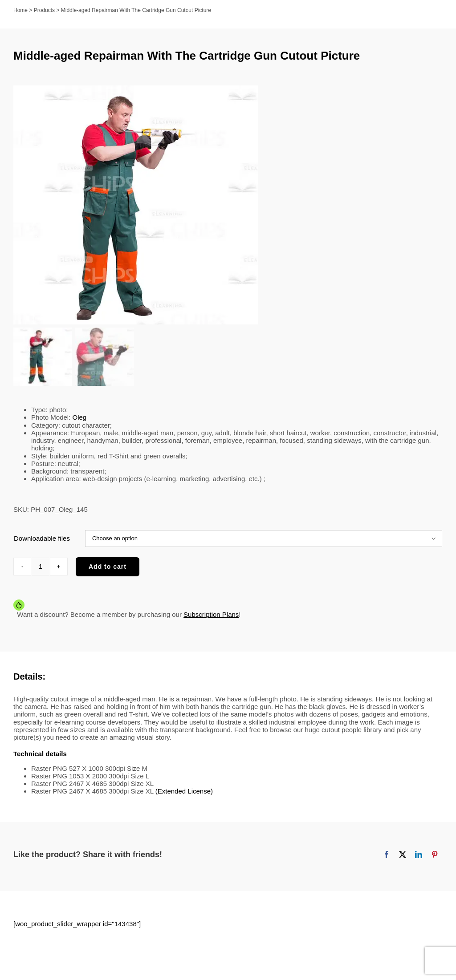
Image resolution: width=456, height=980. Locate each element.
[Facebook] (387, 861)
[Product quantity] (41, 572)
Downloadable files (42, 544)
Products (44, 10)
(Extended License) (184, 797)
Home (20, 10)
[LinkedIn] (419, 861)
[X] (403, 861)
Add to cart (108, 572)
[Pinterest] (435, 861)
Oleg (80, 423)
